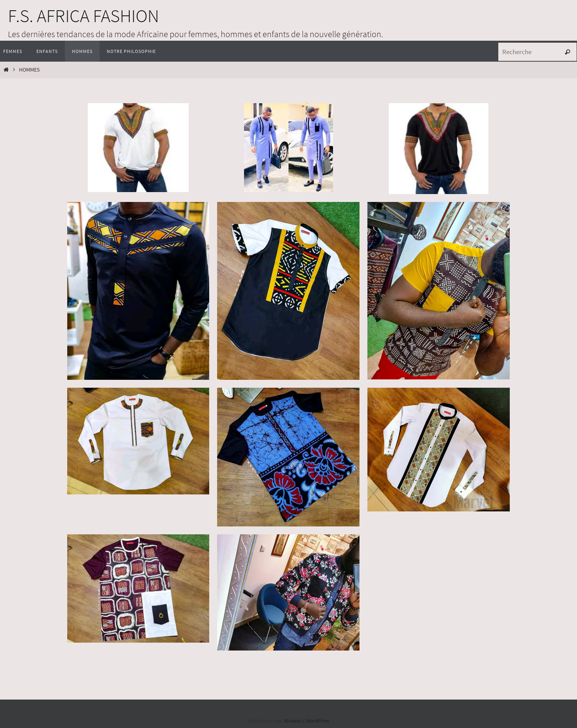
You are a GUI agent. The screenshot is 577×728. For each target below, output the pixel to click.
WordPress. (318, 721)
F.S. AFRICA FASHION (83, 16)
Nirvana (292, 721)
